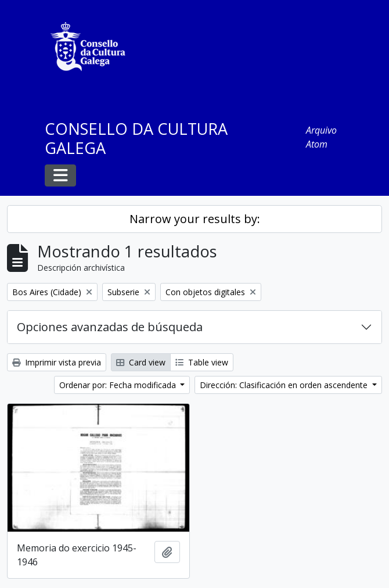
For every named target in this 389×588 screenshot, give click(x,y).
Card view (141, 362)
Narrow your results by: (195, 219)
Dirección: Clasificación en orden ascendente (285, 385)
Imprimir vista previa (57, 362)
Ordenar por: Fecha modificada (119, 385)
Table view (202, 362)
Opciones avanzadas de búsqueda (110, 327)
